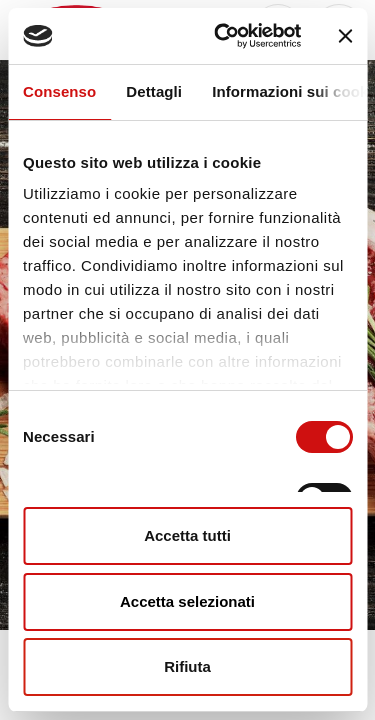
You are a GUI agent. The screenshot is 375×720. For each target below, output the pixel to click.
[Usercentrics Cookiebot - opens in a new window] (223, 36)
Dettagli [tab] (154, 91)
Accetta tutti (187, 535)
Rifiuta (187, 666)
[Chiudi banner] (345, 36)
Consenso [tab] (59, 91)
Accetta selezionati (187, 601)
